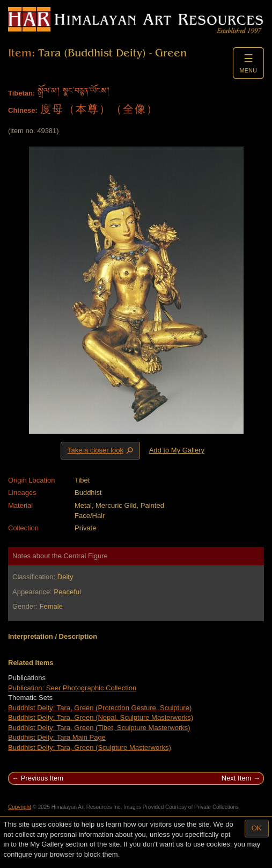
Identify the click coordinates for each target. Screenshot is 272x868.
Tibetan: (21, 93)
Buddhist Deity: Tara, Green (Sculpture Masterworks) (90, 747)
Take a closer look (101, 450)
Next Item (237, 778)
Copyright (20, 807)
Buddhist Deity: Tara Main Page (57, 737)
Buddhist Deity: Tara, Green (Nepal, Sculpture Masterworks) (101, 717)
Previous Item (42, 778)
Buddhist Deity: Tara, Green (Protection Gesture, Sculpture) (100, 708)
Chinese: (23, 110)
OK (257, 828)
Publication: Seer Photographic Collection (72, 688)
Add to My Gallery (177, 450)
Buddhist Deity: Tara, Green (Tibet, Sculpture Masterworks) (99, 728)
